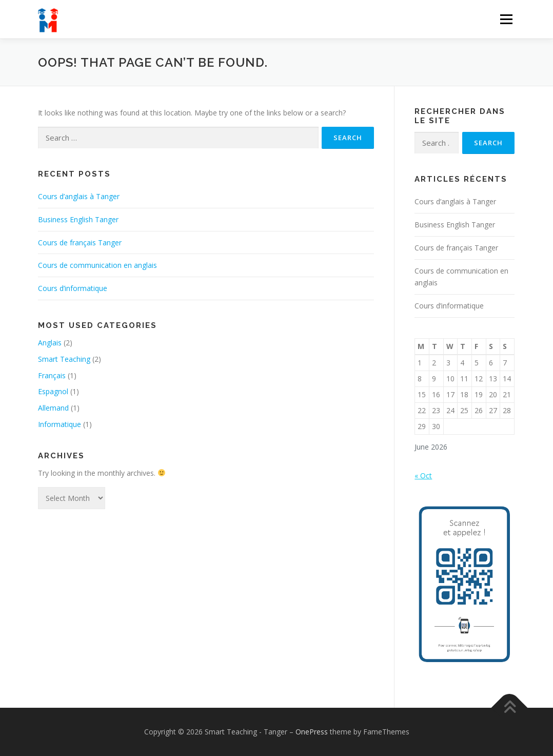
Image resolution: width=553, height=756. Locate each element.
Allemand (53, 408)
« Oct (423, 476)
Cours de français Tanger (80, 243)
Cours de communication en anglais (97, 265)
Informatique (60, 424)
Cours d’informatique (73, 288)
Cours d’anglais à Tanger (79, 196)
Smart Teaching (64, 359)
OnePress (312, 732)
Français (52, 375)
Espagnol (53, 391)
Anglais (50, 343)
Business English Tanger (78, 219)
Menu (506, 19)
